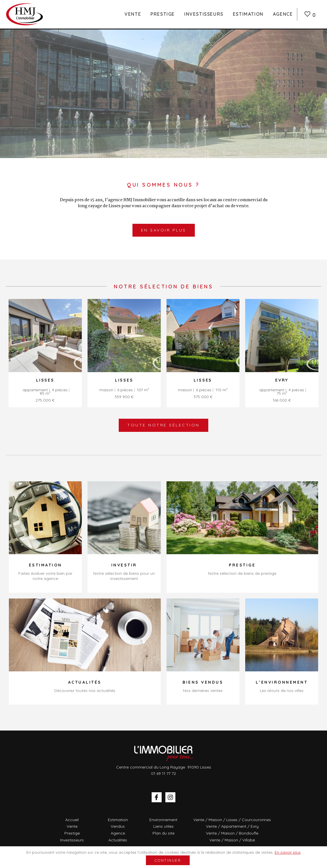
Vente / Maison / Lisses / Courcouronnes (232, 820)
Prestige (163, 14)
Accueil (72, 820)
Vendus (118, 826)
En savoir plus (164, 230)
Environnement (163, 820)
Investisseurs (204, 14)
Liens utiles (163, 826)
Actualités (118, 840)
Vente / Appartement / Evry (232, 826)
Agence (283, 14)
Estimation (248, 14)
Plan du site (163, 833)
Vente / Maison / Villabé (232, 840)
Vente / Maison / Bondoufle (232, 833)
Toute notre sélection (163, 425)
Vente (133, 14)
